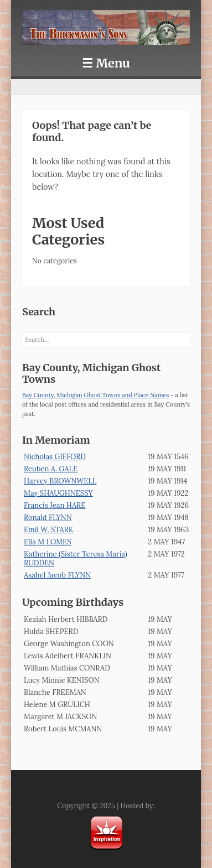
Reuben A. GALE (51, 469)
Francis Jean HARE (55, 505)
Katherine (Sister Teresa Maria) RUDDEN (76, 558)
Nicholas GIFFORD (55, 457)
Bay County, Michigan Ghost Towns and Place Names (95, 395)
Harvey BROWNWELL (60, 481)
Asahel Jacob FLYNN (57, 575)
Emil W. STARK (49, 530)
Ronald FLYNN (48, 518)
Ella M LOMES (48, 542)
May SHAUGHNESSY (58, 493)
